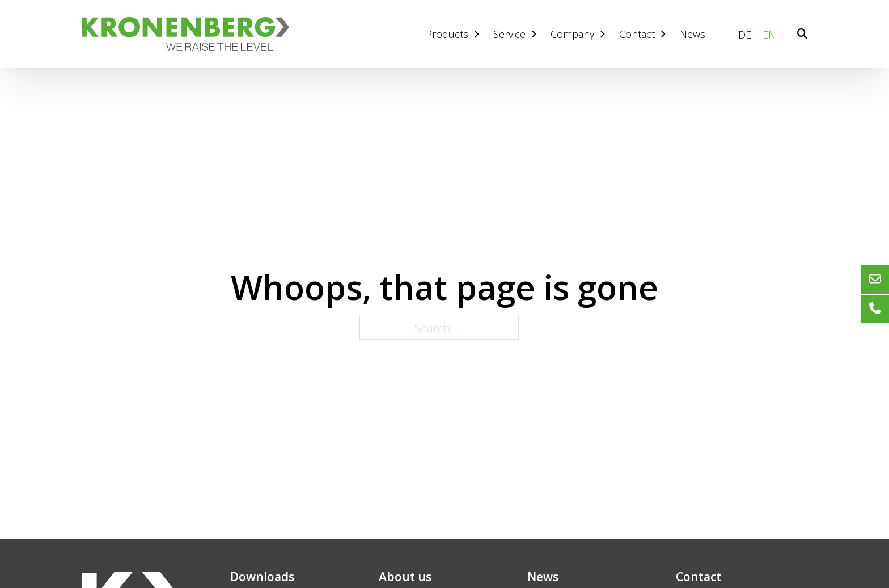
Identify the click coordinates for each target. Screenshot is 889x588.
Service (516, 34)
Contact (644, 34)
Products (454, 34)
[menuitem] (745, 34)
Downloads (262, 577)
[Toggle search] (802, 34)
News (693, 34)
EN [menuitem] (769, 35)
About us (405, 577)
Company (579, 34)
